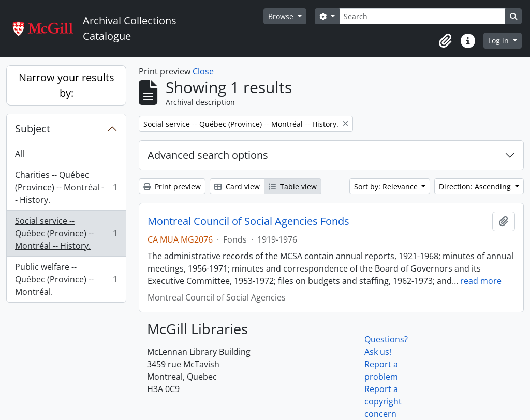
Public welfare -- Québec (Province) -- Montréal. (66, 279)
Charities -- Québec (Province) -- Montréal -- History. (66, 187)
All (20, 154)
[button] (445, 41)
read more (481, 281)
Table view (293, 186)
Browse (282, 16)
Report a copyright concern (383, 401)
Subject (33, 129)
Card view (237, 186)
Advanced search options (208, 155)
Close (203, 71)
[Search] (422, 16)
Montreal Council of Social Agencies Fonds (248, 221)
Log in (499, 41)
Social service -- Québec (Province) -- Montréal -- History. (66, 233)
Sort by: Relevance (387, 186)
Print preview (172, 186)
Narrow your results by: (67, 85)
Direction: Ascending (476, 186)
